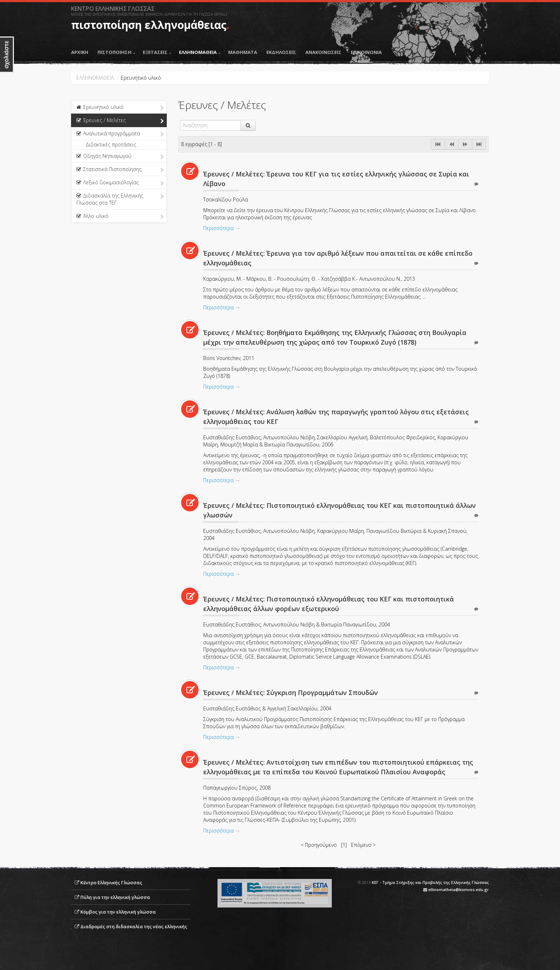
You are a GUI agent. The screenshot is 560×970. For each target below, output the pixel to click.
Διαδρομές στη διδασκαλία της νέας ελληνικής (134, 926)
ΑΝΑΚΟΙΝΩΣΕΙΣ (323, 52)
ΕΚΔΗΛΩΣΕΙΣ (281, 52)
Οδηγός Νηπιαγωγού (120, 156)
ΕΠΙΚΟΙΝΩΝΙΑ (366, 52)
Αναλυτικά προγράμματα (120, 134)
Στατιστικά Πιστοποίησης (120, 170)
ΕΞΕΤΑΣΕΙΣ (157, 52)
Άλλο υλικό (120, 216)
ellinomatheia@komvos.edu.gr (459, 889)
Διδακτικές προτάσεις (111, 144)
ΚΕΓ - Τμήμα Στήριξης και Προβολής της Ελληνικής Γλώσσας (430, 882)
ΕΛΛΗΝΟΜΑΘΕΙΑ (199, 52)
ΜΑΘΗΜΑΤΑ (243, 52)
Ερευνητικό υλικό (120, 107)
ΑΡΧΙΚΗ (80, 52)
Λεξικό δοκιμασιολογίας (120, 183)
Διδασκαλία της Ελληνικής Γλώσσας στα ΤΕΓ (120, 199)
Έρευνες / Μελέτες (120, 121)
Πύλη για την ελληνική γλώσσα (115, 897)
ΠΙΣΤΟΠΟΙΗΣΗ (116, 52)
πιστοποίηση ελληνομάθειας (149, 25)
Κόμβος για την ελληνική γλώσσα (118, 912)
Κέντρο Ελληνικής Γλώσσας (111, 882)
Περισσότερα (218, 228)
